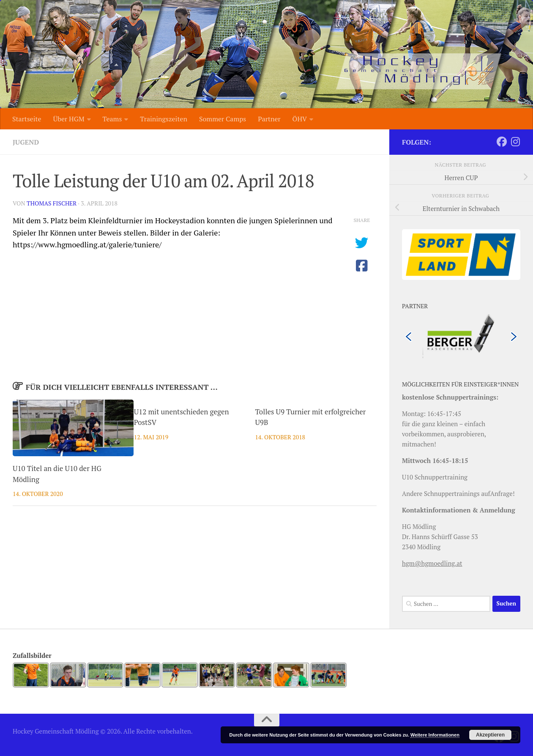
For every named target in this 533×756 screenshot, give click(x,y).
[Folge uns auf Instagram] (515, 142)
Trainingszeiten (164, 119)
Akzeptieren (490, 735)
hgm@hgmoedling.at (432, 563)
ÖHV (300, 119)
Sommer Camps (223, 119)
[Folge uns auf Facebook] (502, 142)
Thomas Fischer (52, 203)
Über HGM (68, 119)
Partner (269, 119)
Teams (112, 119)
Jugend (26, 142)
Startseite (27, 119)
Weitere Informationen (435, 735)
